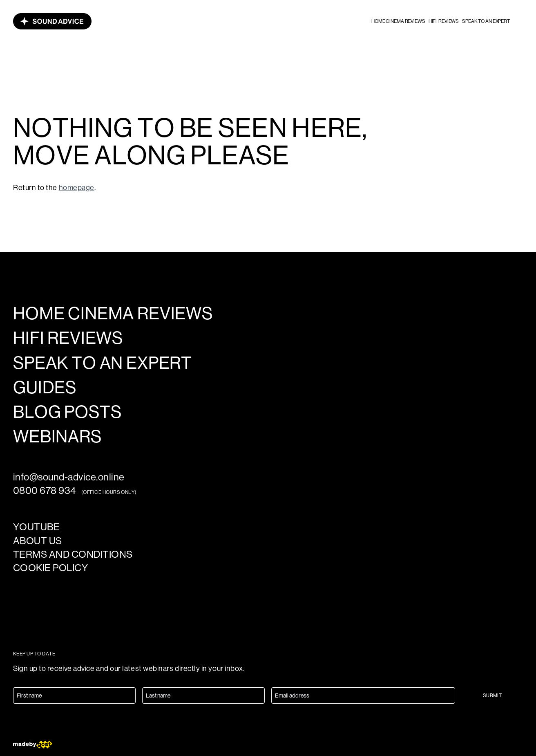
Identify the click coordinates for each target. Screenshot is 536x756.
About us (38, 541)
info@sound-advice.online (69, 477)
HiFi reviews (444, 21)
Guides (45, 388)
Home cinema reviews (398, 21)
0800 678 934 (45, 490)
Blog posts (67, 412)
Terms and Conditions (73, 554)
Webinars (57, 437)
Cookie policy (50, 568)
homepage (77, 188)
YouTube (36, 527)
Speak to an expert (486, 21)
